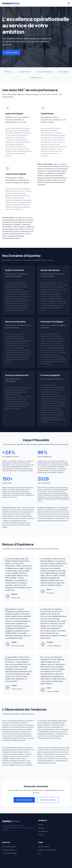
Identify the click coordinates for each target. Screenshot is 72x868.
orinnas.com (44, 465)
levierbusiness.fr (46, 133)
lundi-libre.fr (6, 727)
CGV (40, 853)
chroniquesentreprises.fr (22, 621)
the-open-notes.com (52, 514)
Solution (11, 3)
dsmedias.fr (9, 198)
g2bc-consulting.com (20, 461)
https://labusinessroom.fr (49, 403)
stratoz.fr (63, 166)
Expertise (41, 828)
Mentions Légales (44, 847)
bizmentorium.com (52, 729)
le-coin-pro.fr (48, 343)
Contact (41, 835)
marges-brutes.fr (25, 489)
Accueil (40, 825)
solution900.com (11, 397)
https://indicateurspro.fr (13, 345)
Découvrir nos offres (48, 800)
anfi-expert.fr (23, 140)
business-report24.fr (43, 489)
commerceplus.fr (11, 292)
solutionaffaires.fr (8, 227)
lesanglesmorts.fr (28, 512)
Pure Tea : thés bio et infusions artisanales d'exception (18, 667)
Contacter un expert (24, 800)
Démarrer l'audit (11, 52)
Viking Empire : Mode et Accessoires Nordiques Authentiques (53, 667)
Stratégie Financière (9, 850)
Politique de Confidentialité (47, 850)
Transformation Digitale (10, 853)
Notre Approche (43, 831)
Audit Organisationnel (9, 847)
